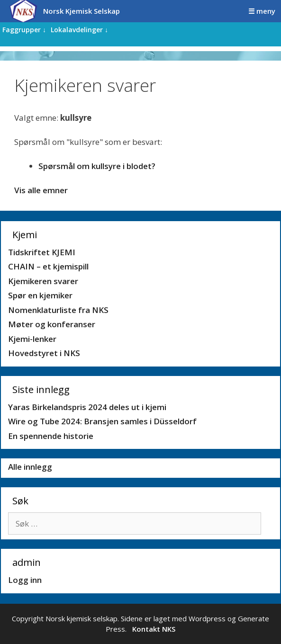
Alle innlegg (30, 467)
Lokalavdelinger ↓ (79, 30)
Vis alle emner (41, 190)
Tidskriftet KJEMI (42, 252)
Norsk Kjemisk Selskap (82, 11)
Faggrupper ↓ (24, 30)
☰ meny (262, 11)
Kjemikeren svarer (43, 281)
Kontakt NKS (154, 629)
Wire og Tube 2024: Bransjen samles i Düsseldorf (102, 421)
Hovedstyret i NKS (44, 353)
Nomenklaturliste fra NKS (58, 310)
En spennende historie (51, 436)
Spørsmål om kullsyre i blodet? (97, 166)
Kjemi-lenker (32, 339)
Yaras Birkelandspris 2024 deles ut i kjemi (87, 407)
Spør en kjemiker (40, 295)
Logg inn (25, 580)
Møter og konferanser (52, 324)
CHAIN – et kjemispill (48, 266)
